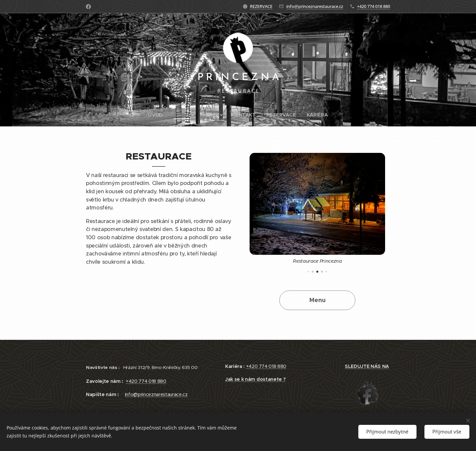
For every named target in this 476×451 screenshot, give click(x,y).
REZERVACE (261, 6)
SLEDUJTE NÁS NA (367, 366)
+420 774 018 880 (374, 6)
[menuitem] (157, 115)
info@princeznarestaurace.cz (315, 6)
